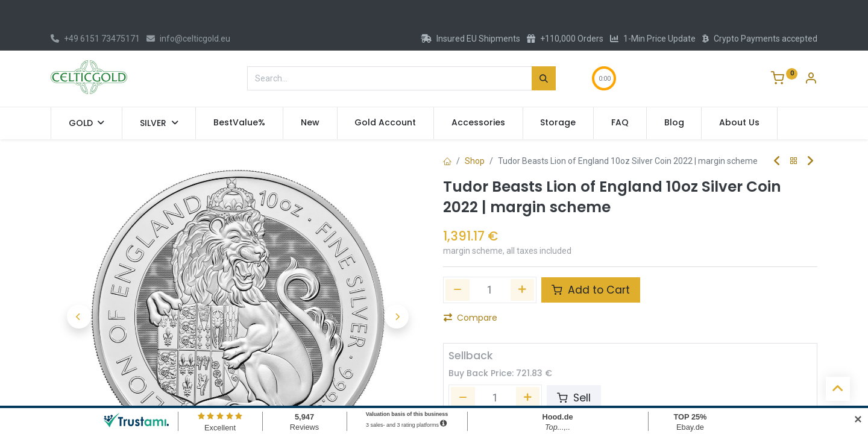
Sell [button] (574, 398)
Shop (475, 161)
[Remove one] (458, 290)
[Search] (544, 78)
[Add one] (523, 290)
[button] (79, 316)
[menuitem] (239, 123)
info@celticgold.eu (188, 39)
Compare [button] (470, 318)
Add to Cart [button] (591, 290)
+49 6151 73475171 (95, 39)
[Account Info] (811, 80)
